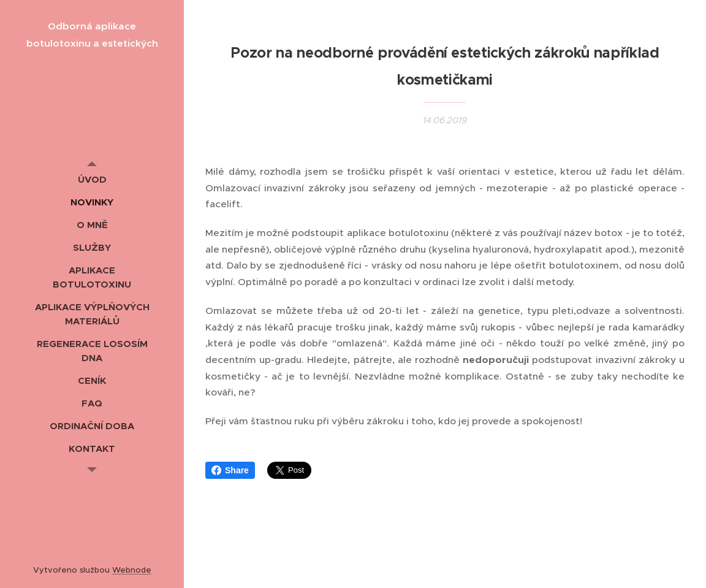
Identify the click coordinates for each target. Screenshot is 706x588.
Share (230, 470)
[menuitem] (92, 179)
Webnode (132, 570)
